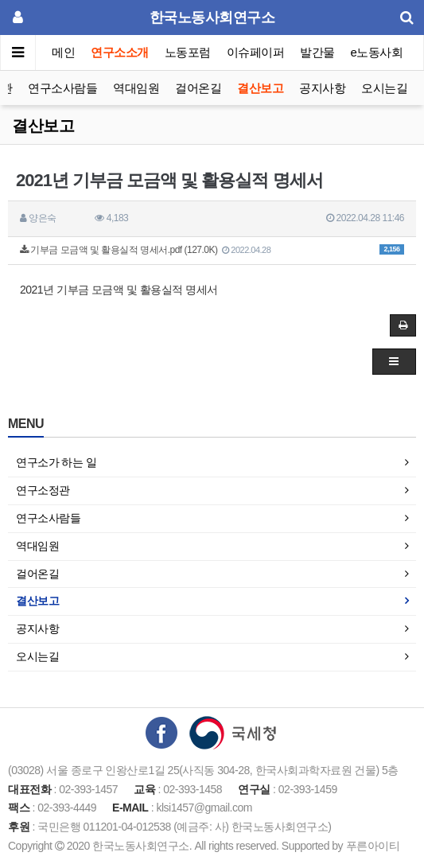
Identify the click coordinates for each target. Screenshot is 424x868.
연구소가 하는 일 (56, 462)
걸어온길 (198, 88)
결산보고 (260, 88)
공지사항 (322, 88)
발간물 (317, 52)
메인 (63, 52)
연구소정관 (43, 490)
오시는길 (384, 88)
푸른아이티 (373, 846)
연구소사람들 (62, 88)
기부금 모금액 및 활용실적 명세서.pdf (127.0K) (212, 250)
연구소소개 (120, 52)
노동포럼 (188, 52)
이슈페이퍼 (256, 52)
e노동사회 (377, 52)
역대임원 (136, 88)
